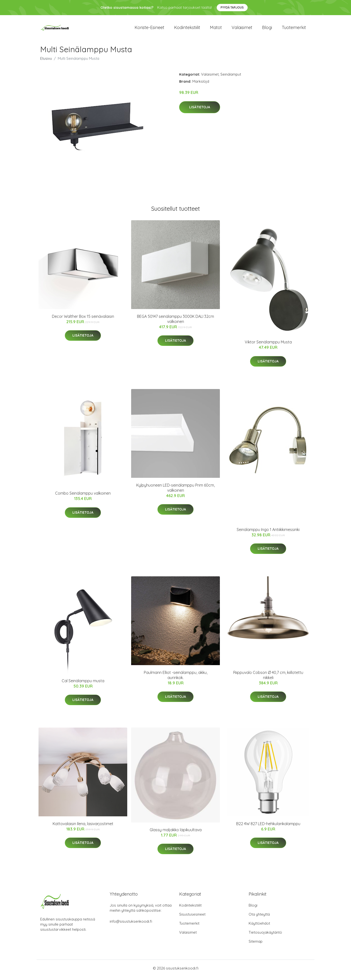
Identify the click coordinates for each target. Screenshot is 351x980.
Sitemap (256, 945)
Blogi (267, 29)
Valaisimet (242, 29)
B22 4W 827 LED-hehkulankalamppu (268, 827)
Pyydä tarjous (232, 7)
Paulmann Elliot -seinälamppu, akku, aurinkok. (176, 678)
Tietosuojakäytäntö (265, 936)
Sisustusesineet (192, 918)
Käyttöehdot (259, 927)
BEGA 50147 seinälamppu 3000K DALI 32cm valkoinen (175, 322)
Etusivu (46, 62)
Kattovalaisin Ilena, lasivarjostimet (83, 827)
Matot (216, 29)
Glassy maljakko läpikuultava (176, 833)
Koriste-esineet (149, 29)
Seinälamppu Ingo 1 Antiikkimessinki (268, 533)
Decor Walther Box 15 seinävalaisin (83, 320)
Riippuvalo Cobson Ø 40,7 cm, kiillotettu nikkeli (268, 678)
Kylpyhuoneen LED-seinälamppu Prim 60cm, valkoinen (175, 491)
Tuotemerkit (294, 29)
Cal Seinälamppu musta (83, 684)
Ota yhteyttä (259, 918)
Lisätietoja (200, 110)
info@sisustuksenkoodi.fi (131, 925)
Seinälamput (231, 78)
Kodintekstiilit (187, 29)
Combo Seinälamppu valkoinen (83, 497)
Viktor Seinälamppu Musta (268, 345)
